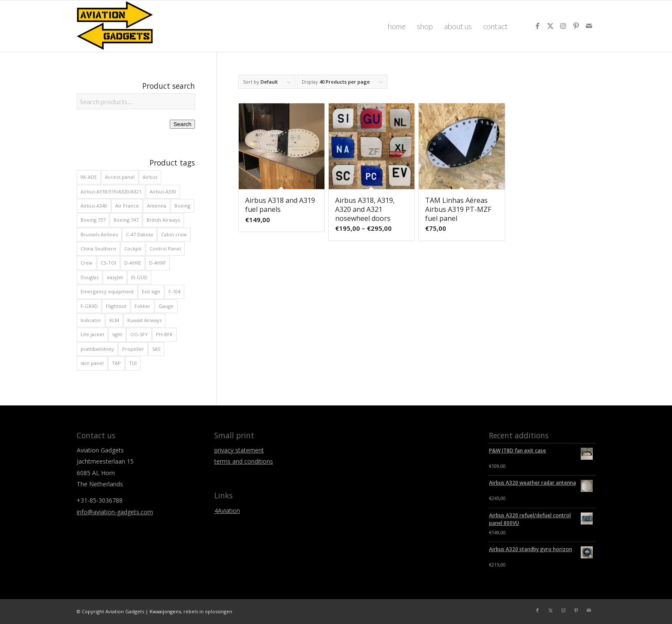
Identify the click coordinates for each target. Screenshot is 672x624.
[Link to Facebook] (537, 26)
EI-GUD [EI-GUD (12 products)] (139, 277)
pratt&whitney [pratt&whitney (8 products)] (97, 349)
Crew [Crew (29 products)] (87, 263)
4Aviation (227, 511)
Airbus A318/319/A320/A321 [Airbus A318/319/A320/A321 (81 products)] (111, 191)
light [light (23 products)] (117, 334)
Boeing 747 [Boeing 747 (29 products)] (126, 220)
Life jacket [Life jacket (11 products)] (92, 334)
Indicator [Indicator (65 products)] (91, 320)
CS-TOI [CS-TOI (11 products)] (108, 263)
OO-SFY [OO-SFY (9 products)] (139, 334)
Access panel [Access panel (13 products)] (120, 177)
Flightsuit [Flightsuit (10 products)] (116, 306)
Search (182, 124)
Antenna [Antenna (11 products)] (157, 206)
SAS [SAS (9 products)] (156, 349)
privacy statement (239, 450)
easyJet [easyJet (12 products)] (115, 277)
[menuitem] (397, 26)
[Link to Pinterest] (576, 26)
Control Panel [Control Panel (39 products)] (165, 249)
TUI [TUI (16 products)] (133, 363)
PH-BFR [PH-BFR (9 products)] (164, 334)
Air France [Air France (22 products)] (127, 206)
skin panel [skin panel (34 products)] (92, 363)
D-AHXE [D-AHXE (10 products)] (133, 263)
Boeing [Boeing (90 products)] (182, 206)
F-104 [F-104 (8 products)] (174, 291)
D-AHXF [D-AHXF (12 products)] (157, 263)
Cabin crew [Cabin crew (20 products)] (174, 234)
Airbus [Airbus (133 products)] (150, 177)
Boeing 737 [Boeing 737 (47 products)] (93, 220)
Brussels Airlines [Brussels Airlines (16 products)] (99, 234)
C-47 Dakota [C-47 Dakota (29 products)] (139, 234)
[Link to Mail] (589, 26)
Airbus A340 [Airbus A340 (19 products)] (94, 206)
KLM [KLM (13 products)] (114, 320)
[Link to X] (550, 26)
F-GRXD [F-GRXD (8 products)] (89, 306)
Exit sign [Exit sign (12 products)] (151, 291)
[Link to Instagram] (563, 26)
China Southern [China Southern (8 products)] (98, 249)
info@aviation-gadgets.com (115, 512)
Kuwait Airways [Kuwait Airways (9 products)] (144, 320)
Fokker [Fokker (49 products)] (142, 306)
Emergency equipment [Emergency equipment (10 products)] (107, 291)
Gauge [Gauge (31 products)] (166, 306)
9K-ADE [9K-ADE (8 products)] (89, 177)
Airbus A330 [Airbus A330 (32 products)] (163, 191)
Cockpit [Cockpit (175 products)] (133, 249)
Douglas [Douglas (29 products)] (90, 277)
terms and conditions (244, 461)
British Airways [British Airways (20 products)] (163, 220)
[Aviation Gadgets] (115, 26)
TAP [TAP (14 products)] (116, 363)
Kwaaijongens (165, 611)
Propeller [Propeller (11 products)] (133, 349)
